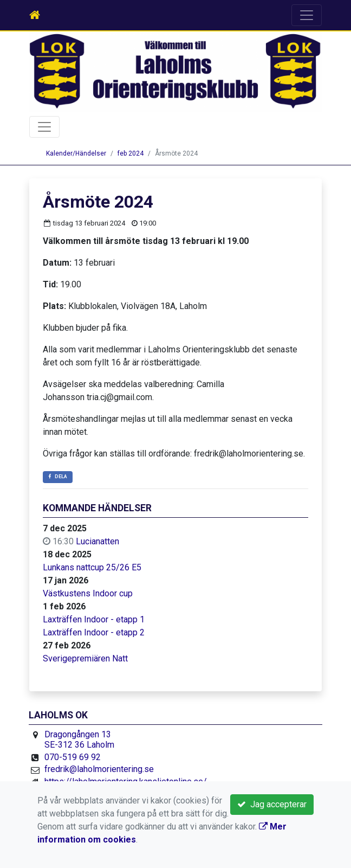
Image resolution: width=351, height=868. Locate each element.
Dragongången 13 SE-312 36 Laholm (79, 740)
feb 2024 (131, 153)
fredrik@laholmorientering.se (99, 769)
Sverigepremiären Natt (85, 658)
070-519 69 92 (73, 757)
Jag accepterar (272, 804)
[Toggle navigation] (307, 15)
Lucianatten (97, 541)
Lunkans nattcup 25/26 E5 (92, 567)
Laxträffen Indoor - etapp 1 (94, 619)
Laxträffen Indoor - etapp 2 (94, 632)
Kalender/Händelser (76, 153)
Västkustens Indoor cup (88, 593)
